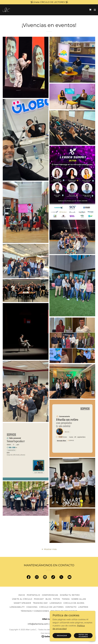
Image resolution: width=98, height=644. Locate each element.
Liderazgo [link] (56, 603)
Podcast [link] (39, 599)
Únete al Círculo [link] (22, 599)
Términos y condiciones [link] (35, 611)
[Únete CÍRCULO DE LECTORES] (49, 2)
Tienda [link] (66, 599)
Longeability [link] (17, 607)
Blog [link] (48, 599)
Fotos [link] (57, 599)
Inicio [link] (22, 595)
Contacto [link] (71, 607)
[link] (6, 10)
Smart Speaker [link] (22, 603)
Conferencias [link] (50, 595)
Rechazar (62, 636)
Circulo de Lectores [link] (51, 607)
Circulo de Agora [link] (74, 603)
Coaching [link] (32, 607)
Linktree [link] (83, 607)
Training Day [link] (40, 603)
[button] (95, 10)
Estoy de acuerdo (83, 636)
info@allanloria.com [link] (38, 624)
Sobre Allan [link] (79, 599)
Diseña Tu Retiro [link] (70, 595)
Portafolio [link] (33, 595)
